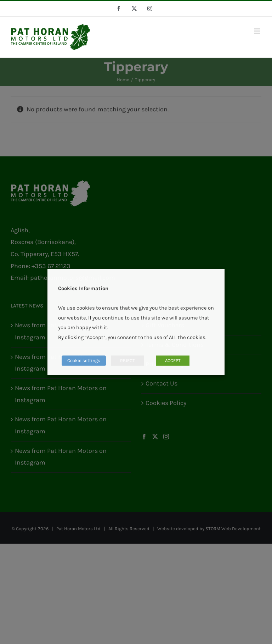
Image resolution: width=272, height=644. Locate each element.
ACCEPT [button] (173, 361)
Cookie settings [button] (84, 361)
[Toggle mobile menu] (258, 31)
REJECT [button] (127, 361)
